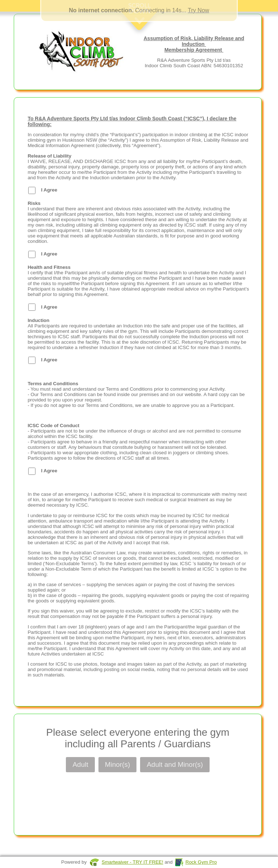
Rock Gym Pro (201, 862)
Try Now (199, 10)
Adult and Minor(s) (175, 764)
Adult (80, 764)
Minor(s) (118, 764)
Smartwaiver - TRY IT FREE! (132, 862)
